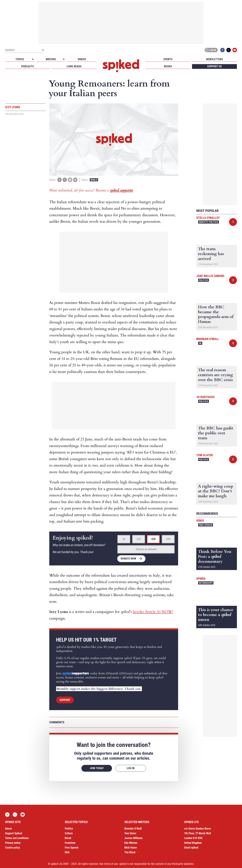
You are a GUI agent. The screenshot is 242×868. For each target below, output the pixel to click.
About (8, 829)
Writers (51, 59)
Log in (211, 50)
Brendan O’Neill (133, 829)
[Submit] (43, 50)
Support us (214, 66)
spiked (201, 579)
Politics (204, 280)
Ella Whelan (131, 843)
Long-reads (74, 66)
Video (200, 521)
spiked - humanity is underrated (121, 66)
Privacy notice (13, 843)
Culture (69, 833)
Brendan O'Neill (208, 339)
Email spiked (191, 848)
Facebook (222, 50)
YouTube (235, 50)
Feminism (70, 843)
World (94, 180)
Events (168, 59)
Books (168, 66)
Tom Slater (205, 455)
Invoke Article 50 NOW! (153, 612)
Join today (97, 768)
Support (65, 700)
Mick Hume (131, 848)
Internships (206, 583)
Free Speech (206, 525)
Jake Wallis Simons (210, 276)
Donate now (128, 559)
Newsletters (215, 59)
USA (67, 852)
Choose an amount (146, 549)
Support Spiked (14, 833)
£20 (153, 539)
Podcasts (28, 66)
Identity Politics (209, 222)
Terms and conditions (17, 838)
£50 (168, 539)
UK (200, 343)
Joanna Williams (133, 838)
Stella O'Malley (208, 218)
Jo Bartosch (205, 397)
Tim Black (130, 852)
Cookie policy (12, 848)
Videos (82, 59)
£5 (124, 539)
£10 (139, 539)
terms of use (111, 864)
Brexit (68, 838)
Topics (20, 59)
